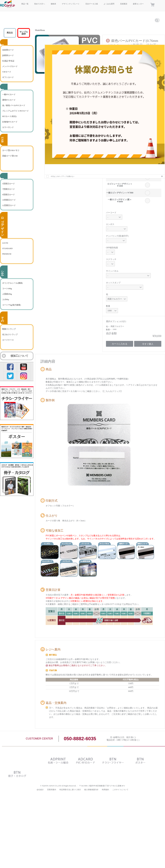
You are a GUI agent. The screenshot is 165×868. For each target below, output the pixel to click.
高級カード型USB (10, 156)
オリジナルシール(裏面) (13, 283)
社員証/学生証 (8, 61)
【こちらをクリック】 (112, 391)
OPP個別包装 (112, 248)
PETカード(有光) (9, 116)
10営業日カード (9, 200)
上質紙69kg (7, 294)
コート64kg (7, 288)
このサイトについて (120, 790)
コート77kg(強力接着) (12, 305)
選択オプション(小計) (116, 321)
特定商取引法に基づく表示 (70, 790)
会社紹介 (40, 790)
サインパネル (112, 271)
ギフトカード (8, 77)
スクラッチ (111, 259)
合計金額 (111, 333)
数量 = (109, 330)
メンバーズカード (10, 66)
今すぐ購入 (148, 344)
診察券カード (8, 55)
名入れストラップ (10, 334)
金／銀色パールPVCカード (14, 105)
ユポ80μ (6, 299)
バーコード (111, 213)
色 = (108, 326)
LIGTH (5, 243)
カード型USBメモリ (11, 150)
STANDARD (7, 248)
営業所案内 (52, 790)
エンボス (110, 224)
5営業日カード (9, 184)
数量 (108, 306)
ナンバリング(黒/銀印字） (118, 236)
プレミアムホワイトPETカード (15, 111)
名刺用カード (8, 50)
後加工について (19, 356)
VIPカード (7, 72)
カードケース (8, 340)
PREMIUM (7, 254)
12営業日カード (9, 205)
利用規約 (105, 790)
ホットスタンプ (113, 283)
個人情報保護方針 (91, 790)
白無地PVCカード (10, 122)
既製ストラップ (9, 329)
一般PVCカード (9, 94)
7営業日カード (9, 189)
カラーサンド (8, 127)
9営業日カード (9, 195)
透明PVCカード (9, 100)
